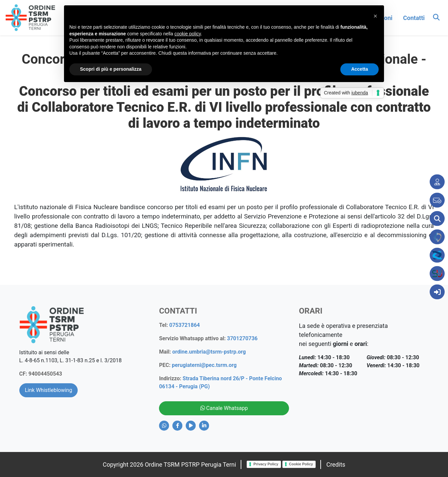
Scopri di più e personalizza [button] (111, 69)
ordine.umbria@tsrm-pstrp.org (209, 352)
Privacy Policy (266, 464)
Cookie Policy (301, 464)
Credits (336, 464)
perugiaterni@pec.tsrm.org (204, 365)
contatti (414, 18)
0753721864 (185, 325)
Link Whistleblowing (49, 390)
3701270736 (242, 338)
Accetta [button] (359, 69)
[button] (375, 16)
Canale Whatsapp (224, 408)
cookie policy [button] (187, 34)
